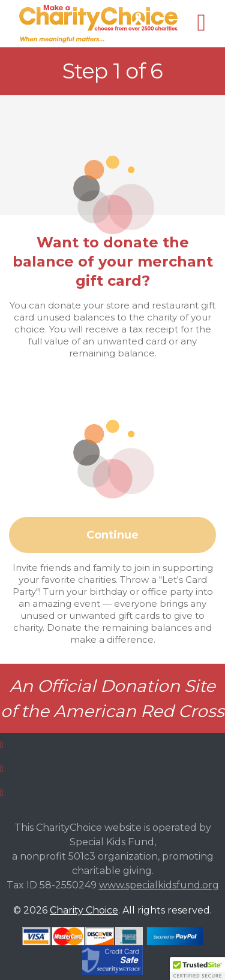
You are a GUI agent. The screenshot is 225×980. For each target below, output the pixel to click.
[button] (197, 969)
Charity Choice (84, 910)
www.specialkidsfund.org (159, 885)
